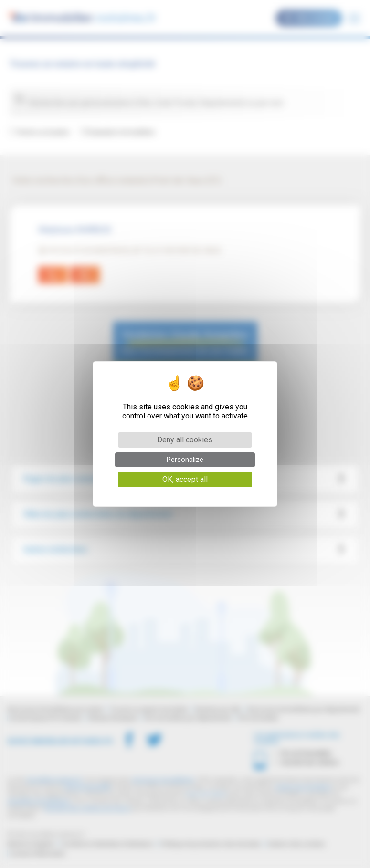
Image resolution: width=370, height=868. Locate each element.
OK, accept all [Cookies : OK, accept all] (185, 479)
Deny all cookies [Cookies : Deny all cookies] (185, 440)
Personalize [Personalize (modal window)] (185, 460)
